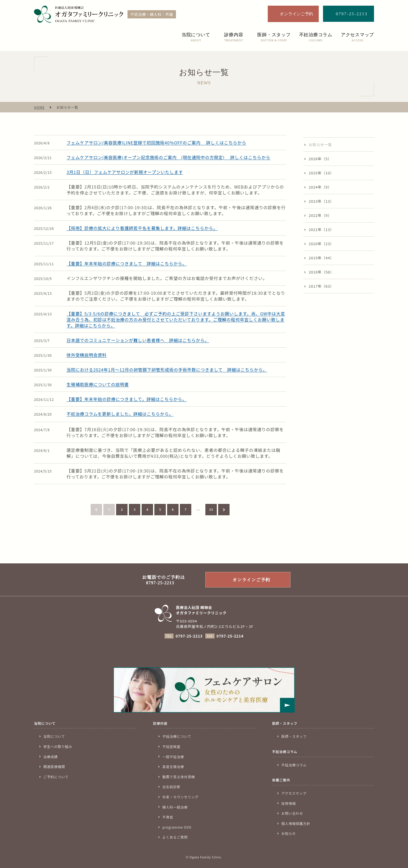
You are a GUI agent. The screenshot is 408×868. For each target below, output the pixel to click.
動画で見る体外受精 (179, 777)
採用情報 (289, 803)
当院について (54, 736)
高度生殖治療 (173, 767)
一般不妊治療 (173, 757)
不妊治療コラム (294, 765)
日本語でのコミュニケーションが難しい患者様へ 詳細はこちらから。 (138, 340)
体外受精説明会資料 (87, 355)
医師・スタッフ (294, 736)
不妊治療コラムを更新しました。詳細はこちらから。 (120, 414)
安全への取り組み (58, 746)
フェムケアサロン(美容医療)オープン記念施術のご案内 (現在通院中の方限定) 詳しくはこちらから (169, 157)
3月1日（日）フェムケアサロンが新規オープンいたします (125, 172)
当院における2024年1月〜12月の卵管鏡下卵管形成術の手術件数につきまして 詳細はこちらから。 (167, 370)
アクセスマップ (294, 793)
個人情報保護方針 (296, 823)
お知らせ (289, 833)
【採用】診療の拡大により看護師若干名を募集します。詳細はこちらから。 (142, 228)
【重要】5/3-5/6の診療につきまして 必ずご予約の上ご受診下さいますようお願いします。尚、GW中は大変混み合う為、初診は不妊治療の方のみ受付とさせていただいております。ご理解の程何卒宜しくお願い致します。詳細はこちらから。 (176, 319)
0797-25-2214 (230, 636)
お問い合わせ (292, 813)
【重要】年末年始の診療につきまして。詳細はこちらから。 (127, 399)
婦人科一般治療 (175, 807)
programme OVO (177, 827)
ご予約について (56, 777)
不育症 (168, 817)
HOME (39, 107)
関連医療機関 (54, 767)
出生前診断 (171, 787)
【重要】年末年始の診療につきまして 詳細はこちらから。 (127, 263)
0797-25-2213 (189, 636)
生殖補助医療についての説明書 (98, 384)
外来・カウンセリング (180, 797)
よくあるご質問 (175, 837)
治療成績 (51, 757)
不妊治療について (177, 736)
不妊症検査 (171, 746)
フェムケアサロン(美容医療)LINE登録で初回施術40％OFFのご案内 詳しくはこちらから (157, 143)
